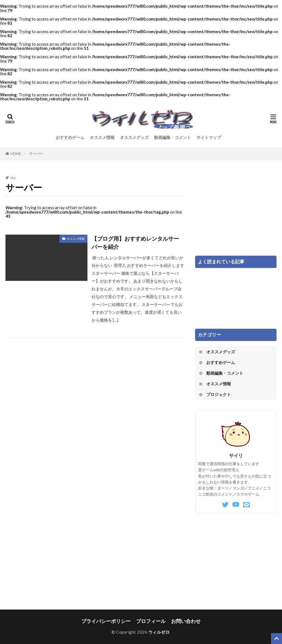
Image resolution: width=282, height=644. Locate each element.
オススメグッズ (134, 137)
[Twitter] (225, 505)
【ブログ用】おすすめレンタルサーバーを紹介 (135, 243)
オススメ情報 (102, 137)
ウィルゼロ (159, 632)
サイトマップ (209, 137)
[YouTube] (236, 505)
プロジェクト (219, 394)
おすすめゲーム (70, 137)
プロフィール (151, 621)
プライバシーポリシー (106, 621)
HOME (16, 154)
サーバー (36, 153)
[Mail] (246, 505)
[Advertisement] (236, 211)
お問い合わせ (186, 621)
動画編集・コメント (173, 137)
